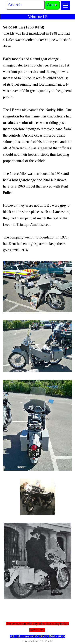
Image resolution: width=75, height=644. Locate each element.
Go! (50, 5)
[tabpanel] (37, 139)
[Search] (25, 5)
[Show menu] (65, 5)
